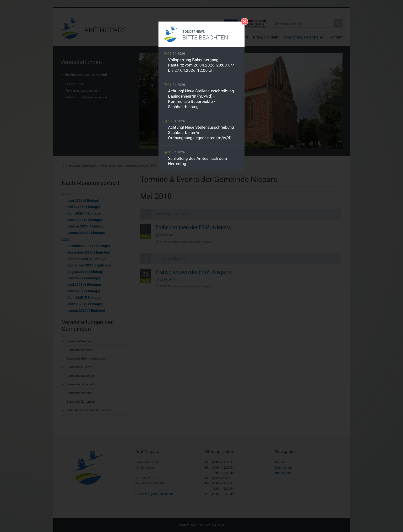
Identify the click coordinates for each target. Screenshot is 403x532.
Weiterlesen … (201, 64)
